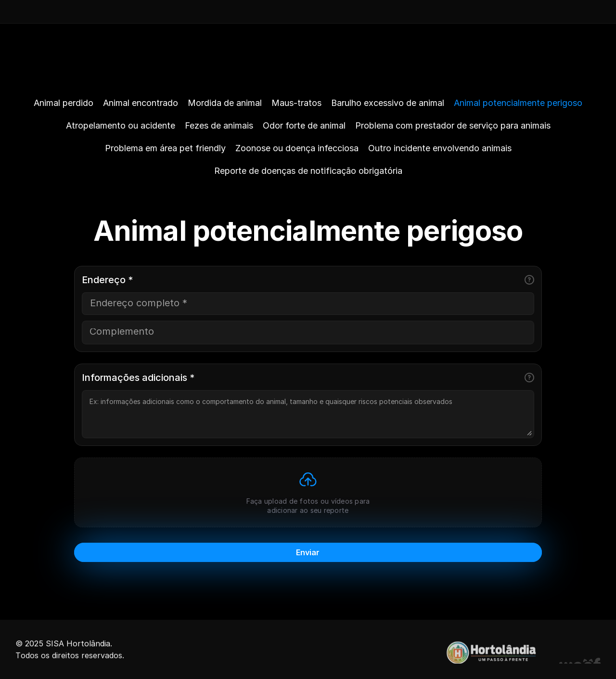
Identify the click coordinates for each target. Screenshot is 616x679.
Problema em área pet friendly (165, 148)
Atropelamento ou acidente (121, 125)
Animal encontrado (141, 103)
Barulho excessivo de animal (388, 103)
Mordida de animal (225, 103)
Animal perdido (64, 103)
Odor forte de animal (304, 125)
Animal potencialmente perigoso (518, 103)
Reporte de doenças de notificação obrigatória (308, 171)
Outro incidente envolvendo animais (440, 148)
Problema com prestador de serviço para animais (453, 125)
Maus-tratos (296, 103)
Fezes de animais (219, 125)
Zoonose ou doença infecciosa (297, 148)
